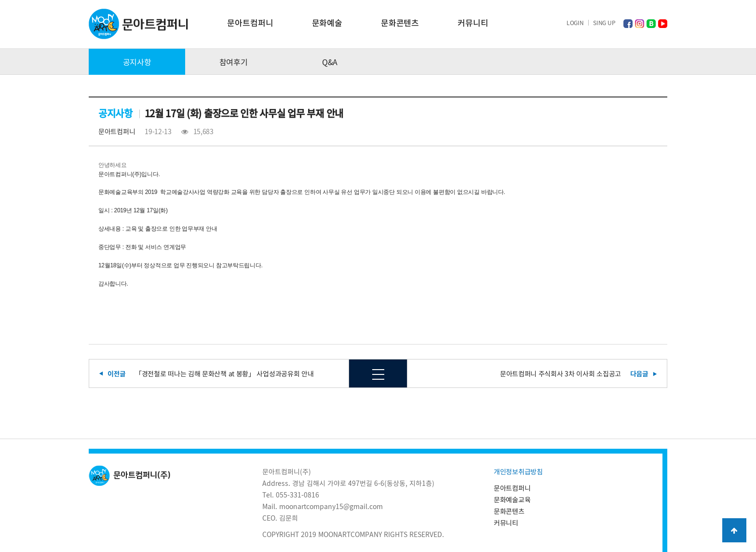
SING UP (604, 23)
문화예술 (327, 22)
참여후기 (234, 62)
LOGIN (575, 23)
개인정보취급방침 (518, 471)
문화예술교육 (512, 499)
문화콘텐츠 (400, 22)
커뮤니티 (473, 22)
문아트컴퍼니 (250, 22)
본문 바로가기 (0, 0)
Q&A (330, 62)
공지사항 (137, 62)
